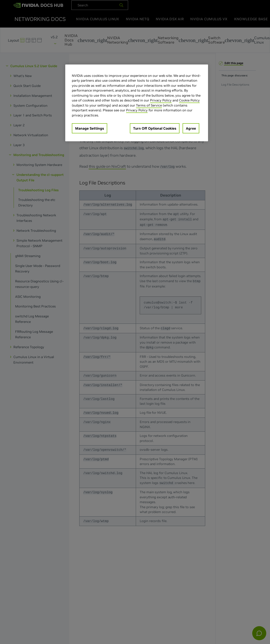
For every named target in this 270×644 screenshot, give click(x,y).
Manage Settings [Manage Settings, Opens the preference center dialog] (90, 128)
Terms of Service (149, 105)
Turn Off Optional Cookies (155, 128)
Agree (191, 128)
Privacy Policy (161, 100)
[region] (137, 103)
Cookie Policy (189, 100)
